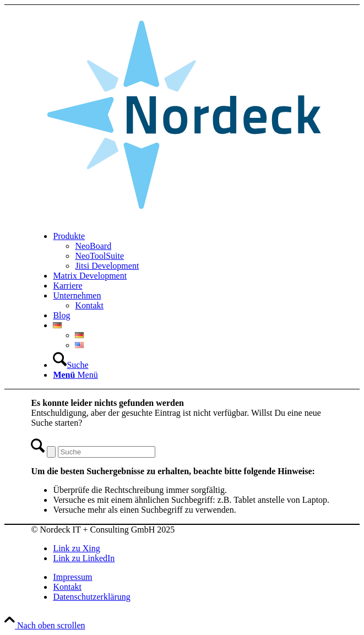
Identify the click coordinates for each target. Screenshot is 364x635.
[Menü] (75, 375)
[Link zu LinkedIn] (84, 558)
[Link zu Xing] (76, 548)
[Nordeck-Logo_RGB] (182, 217)
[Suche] (70, 365)
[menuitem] (193, 251)
